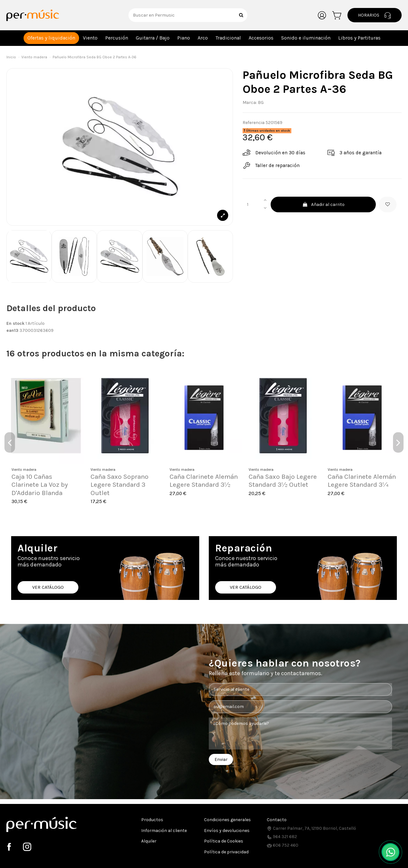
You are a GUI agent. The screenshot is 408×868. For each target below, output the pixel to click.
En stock (15, 323)
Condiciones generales (227, 820)
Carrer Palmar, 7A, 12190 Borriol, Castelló (311, 828)
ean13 (12, 330)
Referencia (254, 123)
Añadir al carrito (323, 204)
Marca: (250, 102)
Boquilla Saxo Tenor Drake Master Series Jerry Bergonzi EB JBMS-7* (200, 489)
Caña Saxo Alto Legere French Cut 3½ (124, 481)
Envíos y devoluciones (227, 831)
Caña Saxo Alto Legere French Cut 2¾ (282, 481)
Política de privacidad (226, 852)
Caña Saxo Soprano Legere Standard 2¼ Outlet (358, 485)
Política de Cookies (224, 841)
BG (261, 102)
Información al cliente (164, 831)
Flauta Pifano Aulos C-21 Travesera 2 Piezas (45, 481)
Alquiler (149, 841)
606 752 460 (283, 845)
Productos (152, 820)
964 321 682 (282, 837)
